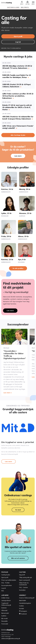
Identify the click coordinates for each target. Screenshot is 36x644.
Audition (4, 616)
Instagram (23, 611)
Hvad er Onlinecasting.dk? (27, 598)
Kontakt (21, 609)
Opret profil (18, 36)
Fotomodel (5, 624)
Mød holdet (23, 600)
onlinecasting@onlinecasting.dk (11, 639)
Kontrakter (22, 590)
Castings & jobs (13, 7)
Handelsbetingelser (25, 603)
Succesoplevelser (7, 585)
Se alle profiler (18, 268)
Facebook (23, 614)
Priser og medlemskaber (9, 580)
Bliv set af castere (18, 558)
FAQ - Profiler (5, 583)
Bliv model (4, 618)
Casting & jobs (6, 575)
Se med (18, 510)
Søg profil (22, 575)
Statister (4, 608)
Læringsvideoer (6, 600)
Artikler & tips (5, 598)
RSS (3, 591)
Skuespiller (4, 621)
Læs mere (18, 156)
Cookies (21, 606)
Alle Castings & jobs (18, 135)
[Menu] (33, 2)
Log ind (18, 42)
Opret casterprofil (24, 580)
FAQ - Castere (23, 587)
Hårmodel (4, 610)
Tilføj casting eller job (25, 577)
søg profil (25, 7)
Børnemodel (5, 613)
